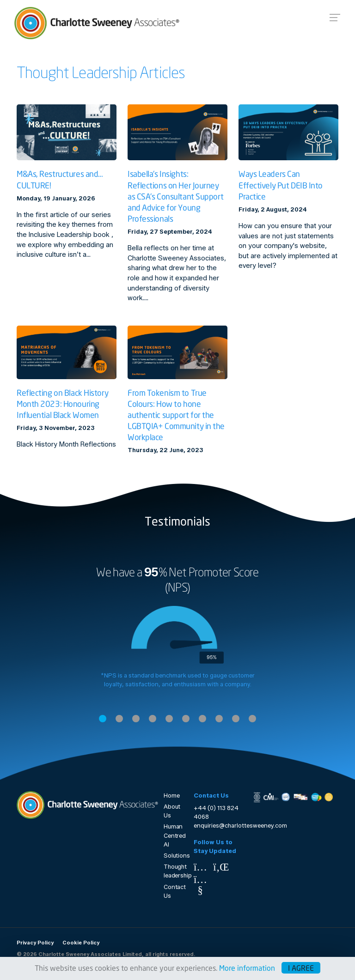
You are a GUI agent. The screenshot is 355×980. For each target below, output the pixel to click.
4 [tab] (153, 719)
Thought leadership (173, 871)
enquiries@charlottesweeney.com (240, 826)
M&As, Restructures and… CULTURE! (60, 179)
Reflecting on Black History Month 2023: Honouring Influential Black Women (62, 404)
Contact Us (173, 891)
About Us (172, 811)
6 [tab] (186, 719)
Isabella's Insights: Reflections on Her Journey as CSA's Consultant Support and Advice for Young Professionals (175, 196)
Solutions (173, 856)
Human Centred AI (173, 835)
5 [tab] (169, 719)
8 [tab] (219, 719)
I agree (301, 968)
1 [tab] (103, 719)
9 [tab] (236, 719)
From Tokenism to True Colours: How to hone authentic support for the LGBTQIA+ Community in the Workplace (176, 415)
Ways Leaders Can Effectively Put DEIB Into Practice (281, 185)
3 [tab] (136, 719)
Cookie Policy (81, 943)
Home (172, 795)
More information (247, 968)
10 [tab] (252, 719)
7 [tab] (202, 719)
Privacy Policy (35, 943)
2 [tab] (119, 719)
